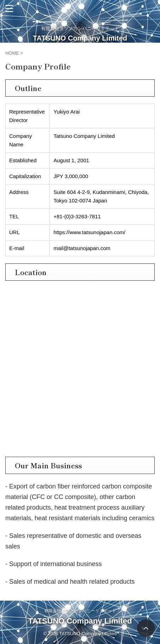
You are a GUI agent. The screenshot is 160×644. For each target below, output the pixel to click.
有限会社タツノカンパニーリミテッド (80, 611)
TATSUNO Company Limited (80, 38)
